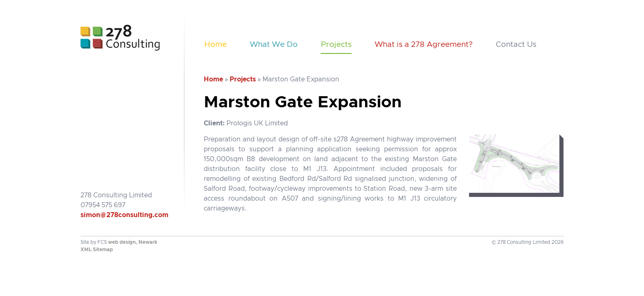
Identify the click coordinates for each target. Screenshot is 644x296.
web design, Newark (133, 242)
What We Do (274, 45)
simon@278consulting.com (124, 215)
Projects (336, 45)
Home (215, 45)
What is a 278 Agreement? (424, 45)
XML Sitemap (97, 250)
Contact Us (516, 45)
